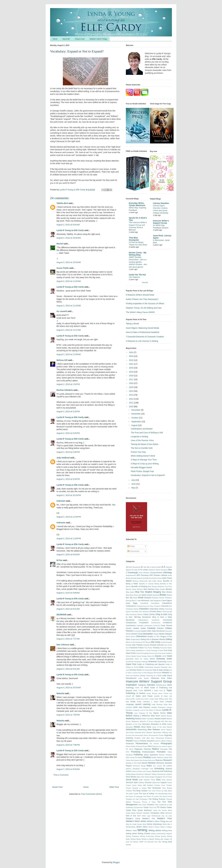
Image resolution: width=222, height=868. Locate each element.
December (136, 410)
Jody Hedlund (63, 458)
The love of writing (147, 794)
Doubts (150, 637)
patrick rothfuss (161, 741)
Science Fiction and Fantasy (142, 771)
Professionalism (148, 752)
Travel (146, 807)
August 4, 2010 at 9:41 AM (68, 669)
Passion (129, 741)
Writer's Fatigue (166, 827)
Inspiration (131, 685)
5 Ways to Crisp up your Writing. (145, 464)
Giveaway (161, 659)
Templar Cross (160, 785)
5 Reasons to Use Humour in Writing (142, 341)
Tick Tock (162, 802)
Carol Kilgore (167, 601)
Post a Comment (61, 775)
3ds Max (147, 567)
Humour (166, 673)
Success (148, 783)
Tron (155, 807)
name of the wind (159, 727)
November (136, 414)
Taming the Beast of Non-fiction (145, 444)
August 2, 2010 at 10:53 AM (69, 262)
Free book (162, 653)
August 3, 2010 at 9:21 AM (68, 609)
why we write (167, 816)
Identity (143, 676)
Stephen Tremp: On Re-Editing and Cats (144, 308)
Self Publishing (166, 771)
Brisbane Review (158, 598)
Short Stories (131, 777)
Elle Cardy (156, 642)
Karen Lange (149, 699)
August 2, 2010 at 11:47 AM (69, 330)
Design (156, 634)
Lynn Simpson (140, 713)
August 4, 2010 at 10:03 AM (69, 688)
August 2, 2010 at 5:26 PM (68, 433)
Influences (155, 678)
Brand (135, 598)
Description (148, 634)
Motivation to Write (159, 724)
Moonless (146, 724)
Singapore (159, 777)
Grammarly (162, 662)
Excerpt (153, 645)
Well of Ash (131, 816)
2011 (131, 403)
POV (128, 752)
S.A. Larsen (158, 766)
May (133, 488)
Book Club (138, 595)
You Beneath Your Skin (153, 842)
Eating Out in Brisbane (150, 639)
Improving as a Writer (154, 676)
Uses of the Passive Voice (142, 440)
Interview (151, 685)
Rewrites (168, 763)
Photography (166, 743)
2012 (131, 399)
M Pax (59, 560)
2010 (131, 407)
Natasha (60, 693)
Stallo (141, 780)
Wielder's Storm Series (136, 821)
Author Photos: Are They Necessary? (142, 299)
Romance (136, 766)
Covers (129, 628)
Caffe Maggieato (155, 601)
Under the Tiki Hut (137, 275)
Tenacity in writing (139, 788)
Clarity (146, 614)
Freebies (169, 653)
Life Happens (134, 277)
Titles (157, 805)
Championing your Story (145, 606)
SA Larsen (167, 766)
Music (149, 727)
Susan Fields (63, 268)
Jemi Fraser (147, 696)
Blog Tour (140, 592)
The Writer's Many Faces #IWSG (140, 312)
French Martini (131, 656)
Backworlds (144, 581)
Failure (141, 648)
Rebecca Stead (163, 757)
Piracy (145, 746)
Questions (154, 755)
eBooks (162, 639)
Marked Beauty (166, 716)
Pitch (150, 746)
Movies (137, 727)
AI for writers (143, 570)
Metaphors (135, 721)
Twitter (169, 807)
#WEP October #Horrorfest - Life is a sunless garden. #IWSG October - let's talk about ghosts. (138, 262)
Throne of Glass (149, 802)
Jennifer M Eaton (161, 696)
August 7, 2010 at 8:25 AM (68, 769)
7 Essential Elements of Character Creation (145, 337)
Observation (157, 732)
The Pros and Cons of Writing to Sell (147, 433)
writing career (131, 834)
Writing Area (167, 831)
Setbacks (148, 774)
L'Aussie (169, 702)
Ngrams (169, 730)
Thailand (129, 791)
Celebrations (131, 606)
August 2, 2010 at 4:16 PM (68, 411)
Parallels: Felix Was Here (144, 738)
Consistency (131, 625)
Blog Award (130, 592)
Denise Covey (137, 634)
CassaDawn (155, 603)
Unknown (61, 501)
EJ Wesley (147, 642)
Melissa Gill (62, 360)
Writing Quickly (161, 836)
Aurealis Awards (136, 578)
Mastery (138, 719)
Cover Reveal (166, 625)
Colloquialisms (143, 620)
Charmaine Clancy (157, 609)
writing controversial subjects (162, 834)
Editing (169, 639)
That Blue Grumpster (134, 239)
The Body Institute (140, 791)
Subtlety (141, 783)
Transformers (138, 807)
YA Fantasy (134, 842)
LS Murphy (158, 710)
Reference (151, 760)
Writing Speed (136, 839)
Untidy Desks (131, 813)
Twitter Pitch (131, 810)
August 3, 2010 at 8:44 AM (68, 554)
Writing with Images (162, 839)
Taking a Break (132, 324)
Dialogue (168, 634)
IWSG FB (139, 688)
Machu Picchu (159, 713)
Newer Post (57, 787)
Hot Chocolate (147, 670)
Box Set (129, 598)
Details (162, 634)
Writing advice (155, 830)
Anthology (167, 572)
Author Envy (157, 578)
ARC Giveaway (143, 575)
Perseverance (142, 743)
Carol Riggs (132, 603)
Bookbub (156, 595)
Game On (151, 656)
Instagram (142, 685)
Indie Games (144, 678)
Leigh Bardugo (157, 704)
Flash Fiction (131, 653)
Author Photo (167, 578)
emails (163, 642)
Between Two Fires (165, 587)
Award (129, 581)
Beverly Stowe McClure (134, 589)
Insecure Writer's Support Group (161, 222)
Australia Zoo (147, 578)
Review (144, 763)
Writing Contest (144, 834)
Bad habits (152, 581)
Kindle (133, 702)
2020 (131, 368)
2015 (131, 387)
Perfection (130, 744)
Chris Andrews (144, 612)
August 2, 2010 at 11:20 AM (69, 281)
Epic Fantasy (137, 645)
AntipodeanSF (131, 575)
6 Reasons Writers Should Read (140, 295)
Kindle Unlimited (143, 702)
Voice (162, 813)
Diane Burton (131, 637)
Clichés (152, 614)
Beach (160, 581)
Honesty (133, 670)
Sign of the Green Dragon (146, 777)
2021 (131, 364)
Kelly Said (168, 699)
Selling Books (131, 774)
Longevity (136, 710)
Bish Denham (149, 589)
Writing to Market (148, 839)
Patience (137, 741)
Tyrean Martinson (145, 810)
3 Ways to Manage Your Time (144, 460)
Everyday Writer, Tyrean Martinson (137, 204)
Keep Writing (159, 699)
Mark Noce (155, 716)
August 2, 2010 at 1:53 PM (68, 384)
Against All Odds (132, 570)
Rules (149, 766)
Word (144, 824)
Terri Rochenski (154, 788)
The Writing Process (157, 799)
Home (55, 39)
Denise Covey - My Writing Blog (138, 254)
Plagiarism (138, 749)
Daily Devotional (158, 631)
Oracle (161, 735)
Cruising (137, 631)
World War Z (167, 824)
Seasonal (156, 771)
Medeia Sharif (160, 719)
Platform (155, 749)
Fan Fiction (148, 648)
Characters (144, 609)
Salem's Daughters (133, 769)
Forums (151, 653)
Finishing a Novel (157, 650)
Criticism (160, 628)
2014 (131, 391)
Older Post (114, 787)
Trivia (151, 807)
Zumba (128, 845)
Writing (142, 830)
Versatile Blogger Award (141, 467)
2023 (131, 356)
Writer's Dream (154, 827)
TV (158, 807)
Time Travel (142, 805)
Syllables (150, 785)
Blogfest (149, 592)
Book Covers (147, 595)
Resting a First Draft (133, 763)
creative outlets (139, 628)
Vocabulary (155, 813)
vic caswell (62, 311)
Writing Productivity (147, 836)
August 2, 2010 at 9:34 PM (68, 479)
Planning (147, 749)
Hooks (139, 670)
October (135, 418)
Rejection (159, 760)
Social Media (132, 780)
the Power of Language (134, 796)
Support (164, 783)
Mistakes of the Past (134, 724)
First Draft (168, 650)
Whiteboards (156, 816)
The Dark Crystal (132, 794)
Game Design (142, 656)
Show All (145, 282)
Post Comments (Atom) (92, 794)
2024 (131, 352)
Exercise (160, 645)
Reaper (154, 757)
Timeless (151, 805)
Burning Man (130, 601)
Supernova (156, 783)
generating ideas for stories (137, 659)
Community (167, 620)
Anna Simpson (144, 573)
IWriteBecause (161, 685)
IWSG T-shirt (138, 691)
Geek (170, 656)
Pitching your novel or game (162, 746)
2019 (131, 372)
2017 (131, 379)
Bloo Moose (167, 592)
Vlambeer (146, 813)
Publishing (138, 755)
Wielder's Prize (164, 818)
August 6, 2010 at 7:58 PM (68, 745)
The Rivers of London (151, 796)
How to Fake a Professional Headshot (143, 332)
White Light (146, 816)
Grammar (153, 661)
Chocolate (135, 612)
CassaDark (144, 603)
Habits (141, 667)
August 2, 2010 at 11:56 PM (69, 538)
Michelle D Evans (147, 721)
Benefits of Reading (139, 587)
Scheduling (159, 769)
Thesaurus (137, 802)
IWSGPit (148, 691)
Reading (147, 757)
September (136, 422)
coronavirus (148, 625)
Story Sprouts (167, 780)
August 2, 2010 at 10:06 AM (69, 238)
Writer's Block (142, 827)
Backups (136, 581)
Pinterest (139, 746)
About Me (66, 39)
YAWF (141, 842)
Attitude (164, 575)
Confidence (167, 623)
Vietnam (139, 813)
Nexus (163, 730)
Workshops (157, 824)
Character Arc (166, 606)
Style (136, 783)
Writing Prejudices (132, 836)
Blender (169, 589)
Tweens (163, 807)
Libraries (129, 707)
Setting (154, 774)
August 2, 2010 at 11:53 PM (69, 517)
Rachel (60, 244)
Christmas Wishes (136, 614)
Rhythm (129, 766)
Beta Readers (153, 587)
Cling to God (80, 39)
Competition (144, 623)
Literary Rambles (161, 203)
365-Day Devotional (133, 567)
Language (130, 704)
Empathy (169, 642)
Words (150, 824)
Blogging (157, 592)
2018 (131, 376)
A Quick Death (156, 567)
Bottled (169, 595)
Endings (129, 645)
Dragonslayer (135, 639)
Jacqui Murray (152, 693)
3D (142, 567)
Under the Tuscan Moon (162, 810)
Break (141, 598)
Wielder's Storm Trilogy (98, 39)
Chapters (157, 606)
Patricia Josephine (147, 741)
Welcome (169, 813)
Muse (143, 727)
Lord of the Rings (147, 710)
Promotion (161, 752)
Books (163, 595)
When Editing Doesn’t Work (143, 456)
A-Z (163, 567)
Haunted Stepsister (161, 667)
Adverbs (169, 567)
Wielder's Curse (133, 819)
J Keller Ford (157, 691)
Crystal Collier (146, 631)
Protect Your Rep (138, 452)
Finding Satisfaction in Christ (140, 650)
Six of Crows (167, 777)
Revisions (160, 763)
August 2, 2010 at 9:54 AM (68, 225)
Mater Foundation (148, 719)
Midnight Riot (159, 721)
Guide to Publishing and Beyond (151, 664)
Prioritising (136, 752)
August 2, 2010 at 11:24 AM (69, 306)
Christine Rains (155, 612)
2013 (131, 395)
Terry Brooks (167, 788)
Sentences (140, 774)
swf (144, 785)
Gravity (169, 662)
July (133, 480)
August (135, 425)
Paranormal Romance (164, 738)
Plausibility (164, 749)
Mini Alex (168, 721)
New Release (154, 730)
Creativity (151, 628)
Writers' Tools (131, 831)
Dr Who (157, 637)
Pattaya (169, 741)
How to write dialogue (146, 673)
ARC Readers (155, 575)
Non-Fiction (130, 732)
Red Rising (143, 760)
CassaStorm (167, 603)
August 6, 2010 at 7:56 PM (68, 715)
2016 (131, 383)
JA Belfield (141, 693)
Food (138, 653)
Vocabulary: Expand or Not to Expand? (148, 475)
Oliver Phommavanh (151, 735)
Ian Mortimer (135, 676)
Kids (127, 702)
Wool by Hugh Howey (134, 824)
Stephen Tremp (149, 780)
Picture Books (131, 746)
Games (158, 656)
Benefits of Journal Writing (149, 584)
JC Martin (137, 696)
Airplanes (152, 570)
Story (158, 780)
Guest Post (131, 664)
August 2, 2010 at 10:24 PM (69, 495)
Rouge (143, 766)
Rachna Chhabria (65, 390)
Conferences (156, 623)
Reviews (152, 763)
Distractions (141, 636)
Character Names (132, 609)
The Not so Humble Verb (142, 448)
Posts (131, 546)
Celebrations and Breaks (142, 429)
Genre (152, 659)
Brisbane (148, 598)
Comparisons (131, 623)
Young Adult (167, 842)
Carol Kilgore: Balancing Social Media (142, 328)
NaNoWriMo (131, 730)
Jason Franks (163, 693)
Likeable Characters (158, 707)
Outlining (129, 738)
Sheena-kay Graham (164, 774)
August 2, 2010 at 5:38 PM (68, 452)
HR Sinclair (158, 673)
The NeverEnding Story (163, 794)
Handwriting (149, 667)
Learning (147, 704)
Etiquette (146, 645)
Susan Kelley (137, 785)
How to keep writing (160, 670)
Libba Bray (168, 704)
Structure (129, 783)
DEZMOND (62, 615)
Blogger (116, 862)
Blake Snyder (160, 589)
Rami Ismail (130, 757)
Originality (168, 735)
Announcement (156, 573)
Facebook (134, 648)
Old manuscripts (137, 735)
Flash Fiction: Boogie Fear (142, 471)
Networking (142, 730)
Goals (169, 659)
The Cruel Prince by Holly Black (160, 791)
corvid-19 (156, 625)
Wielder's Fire (149, 819)
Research (168, 760)
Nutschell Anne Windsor (143, 732)
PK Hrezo (130, 749)
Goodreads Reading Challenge (137, 662)
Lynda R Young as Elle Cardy (70, 230)
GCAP (164, 656)
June (134, 484)
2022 (131, 360)
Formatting (144, 653)
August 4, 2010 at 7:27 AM (68, 639)
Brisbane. (169, 598)
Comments (134, 551)
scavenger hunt (147, 769)
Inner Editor (166, 678)
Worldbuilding (131, 827)
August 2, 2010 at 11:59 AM (69, 354)
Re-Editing (139, 757)
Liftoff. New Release (141, 707)
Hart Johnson (63, 645)
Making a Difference (142, 716)
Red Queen (135, 760)
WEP (139, 816)
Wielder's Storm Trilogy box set (159, 821)
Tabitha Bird (62, 203)
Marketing (130, 718)
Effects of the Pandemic (134, 642)
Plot (170, 749)
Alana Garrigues (162, 570)
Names (169, 727)
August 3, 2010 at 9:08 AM (68, 593)
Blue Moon (130, 595)
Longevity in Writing (139, 437)
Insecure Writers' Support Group (149, 681)
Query (146, 755)
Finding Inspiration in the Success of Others (145, 303)
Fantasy (156, 648)
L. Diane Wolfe (157, 702)
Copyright (140, 625)
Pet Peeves (154, 744)
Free (156, 653)
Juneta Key (140, 699)
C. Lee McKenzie (142, 601)
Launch (138, 704)
